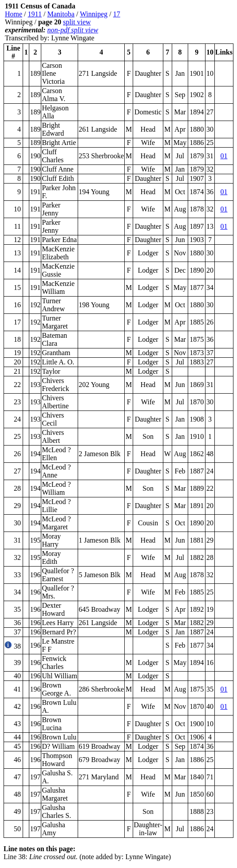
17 (117, 14)
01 (224, 156)
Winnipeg (94, 14)
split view (77, 22)
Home (14, 14)
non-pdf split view (73, 30)
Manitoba (61, 14)
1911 (35, 14)
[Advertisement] (180, 22)
